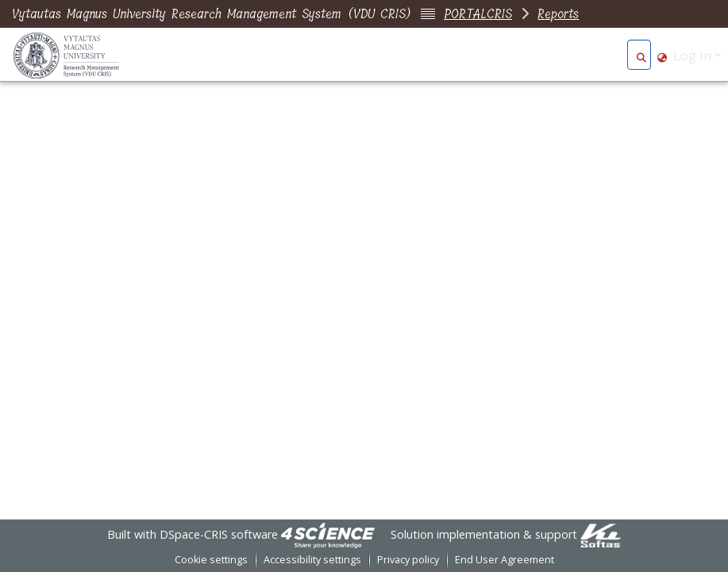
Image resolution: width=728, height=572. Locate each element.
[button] (641, 56)
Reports (558, 14)
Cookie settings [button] (211, 560)
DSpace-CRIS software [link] (219, 534)
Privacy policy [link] (408, 560)
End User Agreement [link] (505, 560)
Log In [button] (694, 56)
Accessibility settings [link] (312, 560)
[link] (328, 534)
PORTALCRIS (478, 14)
